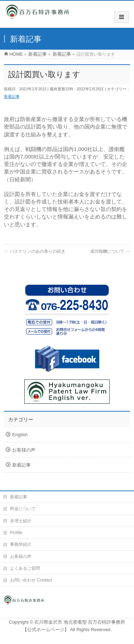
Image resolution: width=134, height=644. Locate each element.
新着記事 (12, 96)
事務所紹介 (21, 544)
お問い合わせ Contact (31, 580)
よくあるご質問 (25, 568)
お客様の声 (24, 450)
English (20, 435)
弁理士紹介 (21, 521)
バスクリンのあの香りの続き (35, 251)
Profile (16, 533)
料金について (23, 509)
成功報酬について (110, 251)
